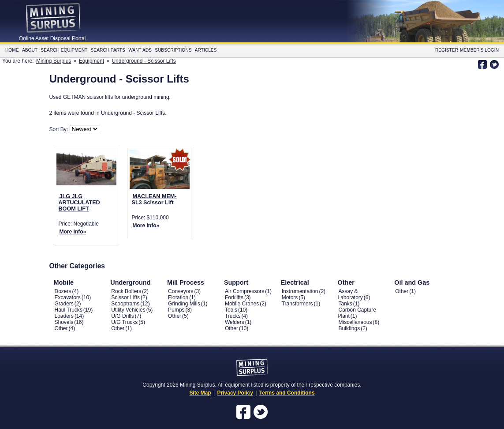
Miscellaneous (355, 322)
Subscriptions (173, 50)
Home (12, 50)
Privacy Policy (235, 393)
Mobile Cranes (242, 304)
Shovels (64, 322)
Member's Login (479, 50)
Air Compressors (245, 291)
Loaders (64, 316)
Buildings (349, 328)
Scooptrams (125, 304)
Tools (231, 310)
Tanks (345, 304)
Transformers (297, 304)
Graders (64, 304)
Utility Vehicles (128, 310)
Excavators (68, 297)
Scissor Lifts (125, 297)
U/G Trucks (124, 322)
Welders (235, 322)
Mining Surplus (54, 61)
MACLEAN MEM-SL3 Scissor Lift (154, 199)
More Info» (73, 232)
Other (61, 328)
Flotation (178, 297)
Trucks (233, 316)
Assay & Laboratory (350, 294)
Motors (290, 297)
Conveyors (181, 291)
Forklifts (234, 297)
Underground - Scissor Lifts (144, 61)
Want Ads (140, 50)
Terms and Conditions (287, 393)
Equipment (91, 61)
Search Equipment (64, 50)
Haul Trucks (69, 310)
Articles (206, 50)
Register (447, 50)
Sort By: (60, 129)
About (30, 50)
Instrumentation (300, 291)
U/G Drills (122, 316)
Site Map (200, 393)
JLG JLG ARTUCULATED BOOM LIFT (79, 203)
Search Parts (108, 50)
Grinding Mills (184, 304)
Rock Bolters (126, 291)
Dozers (63, 291)
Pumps (176, 310)
